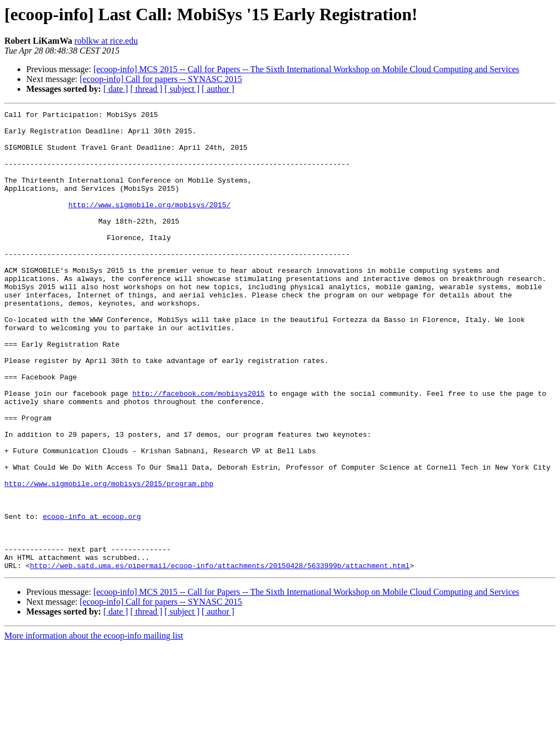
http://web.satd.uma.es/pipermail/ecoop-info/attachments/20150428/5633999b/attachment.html (220, 657)
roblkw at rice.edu (106, 41)
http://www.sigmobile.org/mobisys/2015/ (149, 224)
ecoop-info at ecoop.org (92, 598)
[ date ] (116, 89)
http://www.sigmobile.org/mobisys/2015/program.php (109, 559)
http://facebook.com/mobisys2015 (199, 451)
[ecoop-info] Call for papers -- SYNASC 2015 (161, 79)
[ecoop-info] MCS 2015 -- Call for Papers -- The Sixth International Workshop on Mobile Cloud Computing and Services (307, 69)
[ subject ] (182, 89)
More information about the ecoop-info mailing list (94, 727)
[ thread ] (146, 89)
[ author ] (218, 89)
